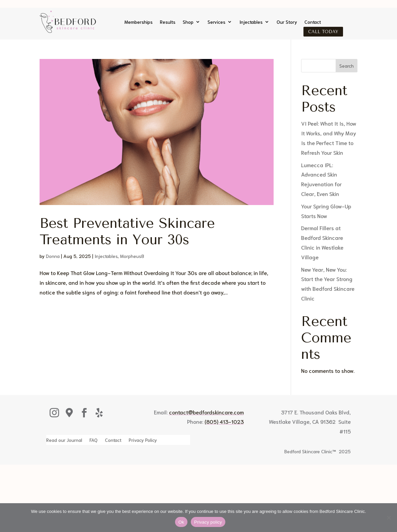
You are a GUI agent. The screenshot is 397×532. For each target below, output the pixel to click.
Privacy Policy (143, 440)
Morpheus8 (132, 256)
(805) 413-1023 (224, 421)
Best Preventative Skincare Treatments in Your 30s (127, 231)
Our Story (287, 22)
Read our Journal (64, 440)
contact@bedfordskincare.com (206, 412)
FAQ (94, 440)
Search (347, 66)
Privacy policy (208, 522)
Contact (313, 22)
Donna (53, 256)
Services (216, 22)
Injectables (251, 22)
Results (168, 22)
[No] (389, 518)
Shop (188, 22)
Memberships (138, 22)
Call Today (323, 32)
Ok (181, 522)
